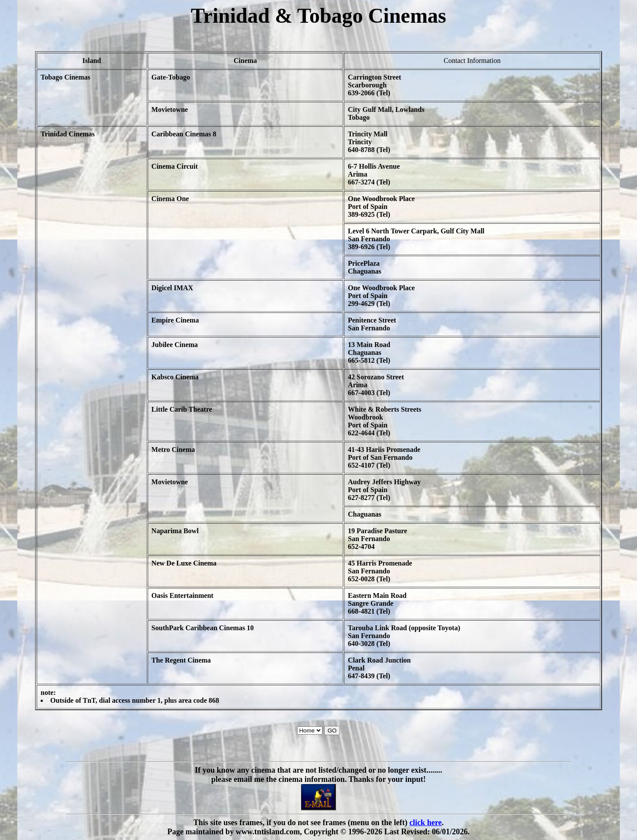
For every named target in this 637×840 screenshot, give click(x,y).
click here (426, 823)
